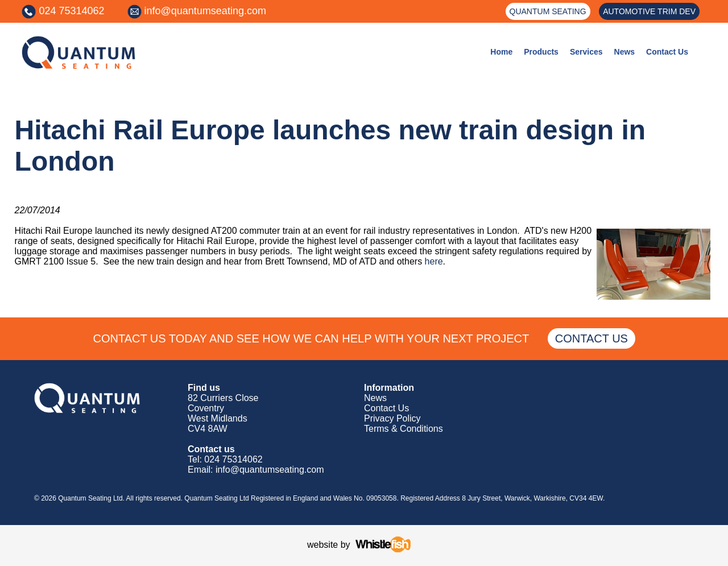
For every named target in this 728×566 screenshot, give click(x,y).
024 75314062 (71, 11)
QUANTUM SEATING (548, 11)
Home (501, 52)
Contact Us (667, 52)
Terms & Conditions (404, 429)
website (322, 545)
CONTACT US (591, 338)
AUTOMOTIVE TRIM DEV (649, 11)
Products (541, 52)
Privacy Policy (392, 418)
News (625, 52)
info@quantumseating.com (205, 11)
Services (586, 52)
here (434, 261)
